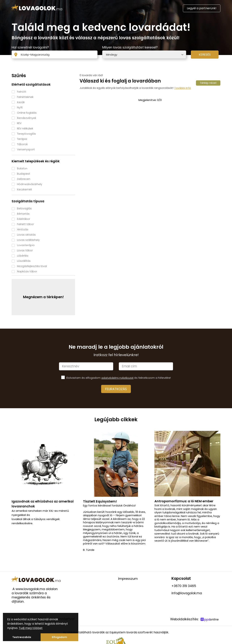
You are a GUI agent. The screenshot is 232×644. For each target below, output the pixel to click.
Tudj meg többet (31, 628)
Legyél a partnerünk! (202, 8)
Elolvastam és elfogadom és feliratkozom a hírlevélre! (119, 378)
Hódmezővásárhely (30, 184)
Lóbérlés (23, 256)
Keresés (205, 55)
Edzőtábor (24, 219)
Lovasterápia (26, 245)
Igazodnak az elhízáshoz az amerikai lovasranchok (43, 504)
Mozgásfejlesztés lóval (32, 266)
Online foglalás (27, 113)
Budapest (24, 174)
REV (19, 123)
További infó (183, 88)
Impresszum (128, 579)
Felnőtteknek (25, 97)
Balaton (22, 168)
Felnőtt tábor (25, 224)
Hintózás (23, 229)
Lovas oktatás (26, 235)
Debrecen (24, 179)
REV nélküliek (25, 128)
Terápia (22, 139)
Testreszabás (22, 637)
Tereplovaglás (26, 134)
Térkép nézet (208, 83)
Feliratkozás (116, 389)
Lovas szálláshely (28, 240)
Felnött (22, 92)
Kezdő (21, 102)
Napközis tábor (27, 271)
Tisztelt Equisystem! (100, 501)
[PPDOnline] (210, 620)
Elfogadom (59, 637)
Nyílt (20, 107)
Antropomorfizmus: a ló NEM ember (184, 501)
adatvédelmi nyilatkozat (117, 378)
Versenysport (26, 149)
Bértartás (23, 214)
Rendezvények (27, 118)
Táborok (22, 144)
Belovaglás (24, 208)
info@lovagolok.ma (187, 593)
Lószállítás (24, 261)
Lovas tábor (25, 250)
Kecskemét (25, 189)
